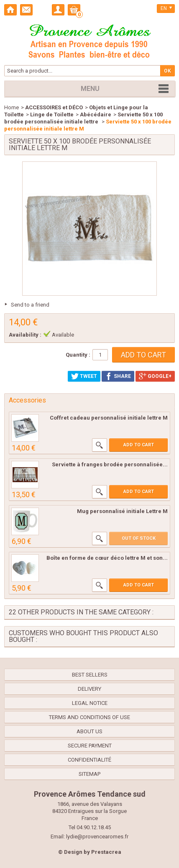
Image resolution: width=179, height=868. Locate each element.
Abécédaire (96, 114)
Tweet (84, 376)
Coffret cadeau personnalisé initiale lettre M (109, 418)
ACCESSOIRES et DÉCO (54, 107)
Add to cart (139, 445)
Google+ (155, 376)
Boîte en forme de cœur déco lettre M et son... (107, 558)
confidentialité (89, 760)
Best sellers (90, 675)
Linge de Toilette (52, 114)
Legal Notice (90, 703)
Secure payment (90, 746)
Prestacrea (106, 852)
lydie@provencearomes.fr (97, 837)
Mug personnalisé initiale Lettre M (122, 511)
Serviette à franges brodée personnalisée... (110, 464)
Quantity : (78, 355)
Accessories (27, 400)
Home (12, 107)
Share (118, 376)
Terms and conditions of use (89, 717)
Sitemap (89, 774)
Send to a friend (30, 305)
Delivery (89, 689)
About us (89, 731)
